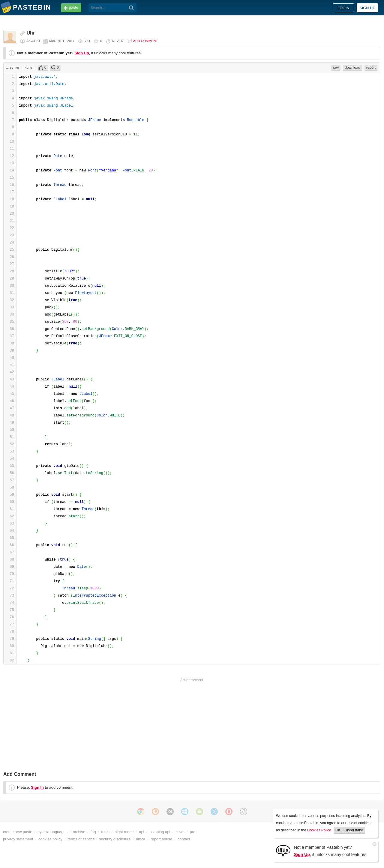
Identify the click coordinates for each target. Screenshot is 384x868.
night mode (124, 832)
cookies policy (50, 839)
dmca (141, 839)
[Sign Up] (283, 850)
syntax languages (52, 832)
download (352, 68)
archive (79, 832)
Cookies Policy (319, 830)
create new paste (18, 832)
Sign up (367, 8)
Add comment (145, 41)
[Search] (132, 8)
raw (336, 68)
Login (343, 8)
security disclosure (115, 839)
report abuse (161, 839)
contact (184, 839)
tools (105, 832)
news (180, 832)
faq (93, 832)
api (141, 832)
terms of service (81, 839)
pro (193, 832)
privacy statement (18, 839)
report (371, 68)
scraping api (160, 832)
